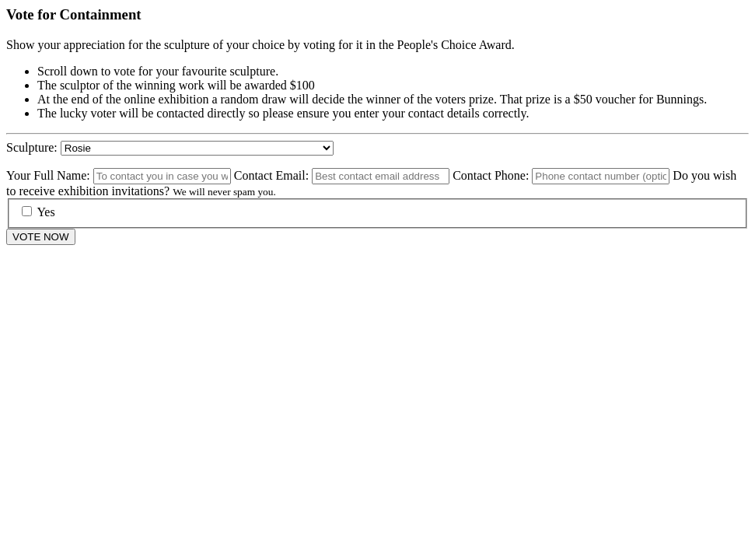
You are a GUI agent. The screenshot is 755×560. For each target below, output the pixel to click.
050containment (197, 148)
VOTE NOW (41, 237)
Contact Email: (271, 175)
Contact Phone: (491, 175)
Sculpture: (32, 147)
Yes (38, 212)
